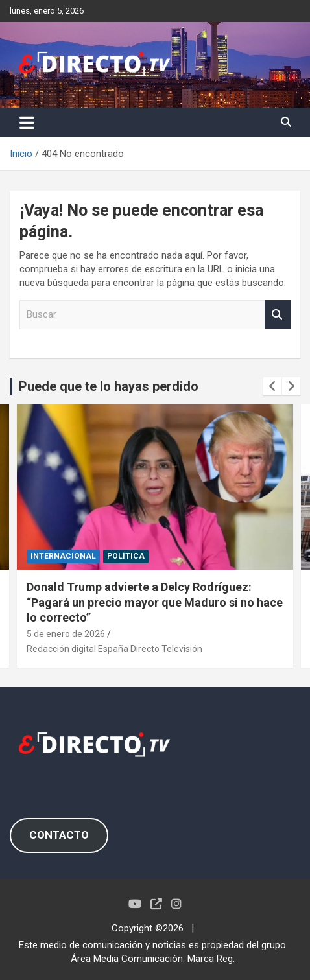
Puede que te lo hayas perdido (109, 386)
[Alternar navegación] (27, 122)
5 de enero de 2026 (66, 634)
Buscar (278, 315)
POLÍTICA (126, 556)
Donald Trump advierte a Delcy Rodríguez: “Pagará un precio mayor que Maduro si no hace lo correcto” (155, 602)
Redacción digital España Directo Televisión (114, 649)
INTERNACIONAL (63, 556)
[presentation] (272, 386)
